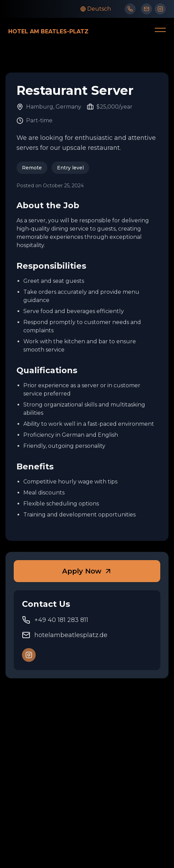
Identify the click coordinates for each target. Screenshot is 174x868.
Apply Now (87, 571)
